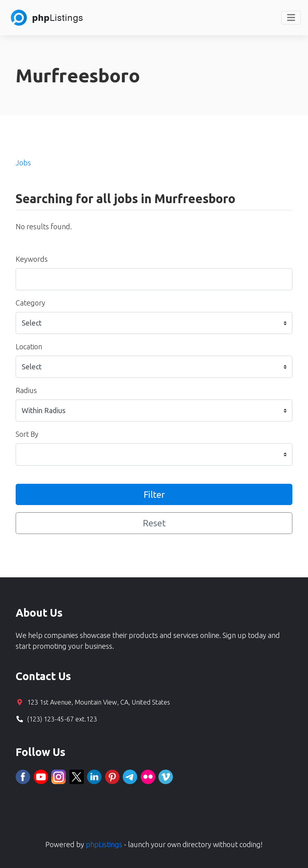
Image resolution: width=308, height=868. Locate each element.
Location (29, 346)
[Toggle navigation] (291, 18)
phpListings (104, 844)
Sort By (27, 434)
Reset (154, 523)
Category (30, 303)
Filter (154, 494)
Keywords (32, 259)
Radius (26, 390)
